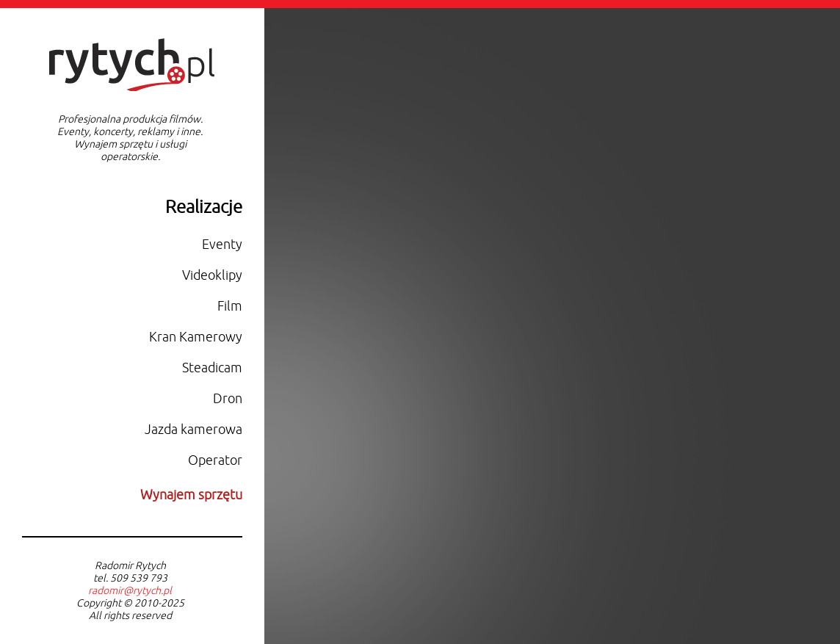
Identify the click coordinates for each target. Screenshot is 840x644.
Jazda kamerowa (193, 430)
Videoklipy (212, 275)
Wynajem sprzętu (191, 495)
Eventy (222, 245)
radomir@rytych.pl (130, 591)
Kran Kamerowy (196, 337)
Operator (215, 460)
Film (230, 306)
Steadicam (212, 368)
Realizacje (204, 207)
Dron (228, 399)
